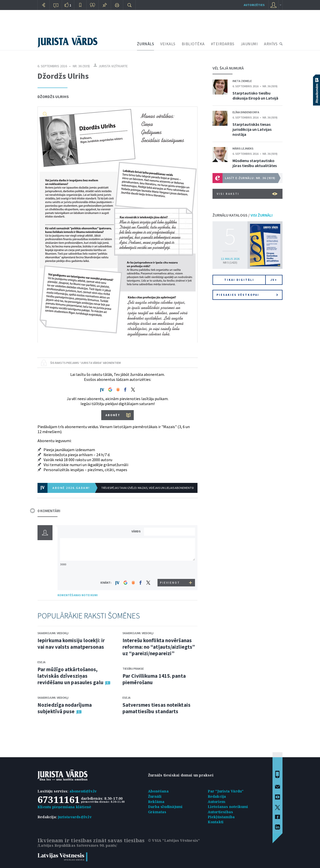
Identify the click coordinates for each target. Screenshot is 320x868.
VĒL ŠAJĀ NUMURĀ (228, 68)
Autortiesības (220, 812)
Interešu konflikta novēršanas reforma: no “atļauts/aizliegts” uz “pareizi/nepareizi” (159, 647)
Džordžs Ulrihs (53, 97)
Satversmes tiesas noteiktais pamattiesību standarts (156, 708)
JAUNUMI (249, 44)
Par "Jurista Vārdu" (226, 791)
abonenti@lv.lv (83, 791)
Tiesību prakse (133, 669)
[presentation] (170, 570)
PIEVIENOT (170, 583)
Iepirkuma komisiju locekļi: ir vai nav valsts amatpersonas (71, 644)
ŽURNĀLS (146, 44)
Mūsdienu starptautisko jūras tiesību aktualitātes (255, 163)
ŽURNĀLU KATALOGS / (242, 215)
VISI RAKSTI (247, 194)
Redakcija (217, 796)
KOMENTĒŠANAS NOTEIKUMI (78, 595)
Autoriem (217, 802)
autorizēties (254, 5)
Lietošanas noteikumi (228, 807)
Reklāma (156, 802)
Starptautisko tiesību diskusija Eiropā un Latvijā (255, 96)
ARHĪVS (271, 44)
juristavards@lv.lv (75, 817)
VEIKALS (168, 44)
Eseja (41, 662)
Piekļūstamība (221, 817)
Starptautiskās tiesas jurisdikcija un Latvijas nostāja (252, 129)
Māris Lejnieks (243, 148)
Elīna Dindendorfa (246, 112)
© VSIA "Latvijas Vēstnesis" (174, 840)
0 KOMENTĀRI (49, 511)
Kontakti (216, 822)
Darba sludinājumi (165, 807)
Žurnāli (155, 796)
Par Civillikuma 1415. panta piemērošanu (154, 679)
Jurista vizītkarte (113, 66)
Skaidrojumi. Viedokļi (53, 633)
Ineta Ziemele (242, 81)
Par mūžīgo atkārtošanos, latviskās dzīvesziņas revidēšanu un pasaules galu (70, 676)
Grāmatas (157, 812)
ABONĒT (113, 415)
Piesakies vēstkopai (247, 295)
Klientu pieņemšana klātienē (64, 807)
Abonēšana (158, 791)
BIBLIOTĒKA (193, 44)
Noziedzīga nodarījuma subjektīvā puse (65, 708)
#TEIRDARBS (223, 44)
